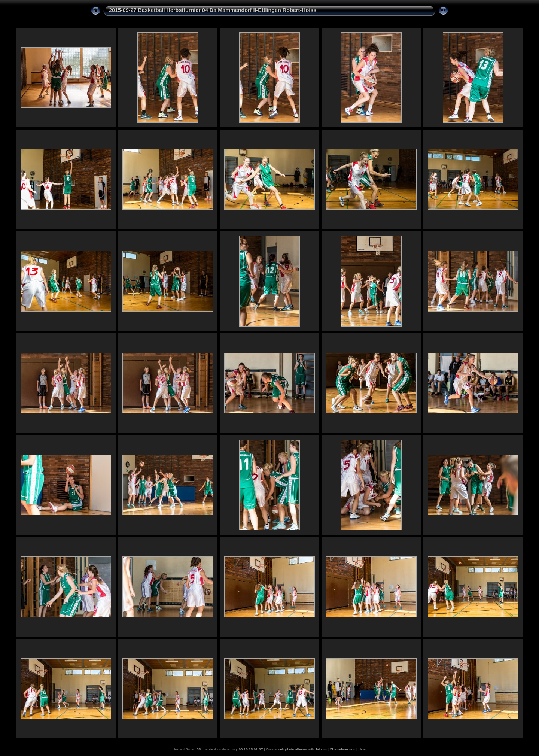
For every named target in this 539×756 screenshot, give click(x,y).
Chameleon (339, 749)
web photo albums (292, 749)
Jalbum (321, 749)
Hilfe (362, 749)
